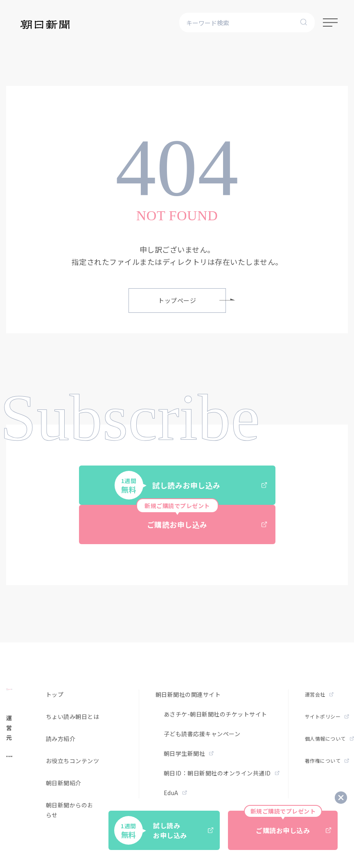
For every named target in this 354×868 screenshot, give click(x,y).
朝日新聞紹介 (64, 783)
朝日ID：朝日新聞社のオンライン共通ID (222, 773)
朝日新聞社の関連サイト (188, 694)
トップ (55, 694)
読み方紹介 (61, 739)
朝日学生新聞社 (189, 753)
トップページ (192, 300)
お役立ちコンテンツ (73, 761)
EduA (175, 793)
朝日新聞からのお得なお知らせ (81, 810)
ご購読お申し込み (202, 517)
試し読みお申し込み (191, 485)
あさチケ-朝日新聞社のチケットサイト (215, 714)
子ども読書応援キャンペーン (202, 734)
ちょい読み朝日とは (73, 717)
